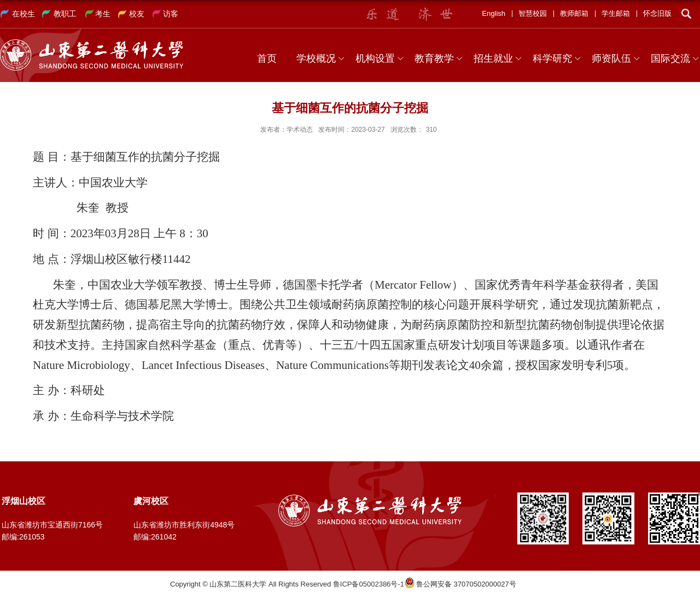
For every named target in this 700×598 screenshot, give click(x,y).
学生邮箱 (616, 13)
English (494, 13)
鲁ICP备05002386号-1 (369, 584)
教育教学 (434, 58)
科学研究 (552, 58)
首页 (267, 58)
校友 (137, 14)
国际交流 (670, 58)
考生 (103, 14)
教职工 (65, 14)
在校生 (24, 14)
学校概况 (316, 58)
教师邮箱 (574, 13)
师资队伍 (611, 58)
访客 (171, 14)
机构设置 (375, 58)
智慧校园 (533, 13)
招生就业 (493, 58)
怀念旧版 (657, 13)
